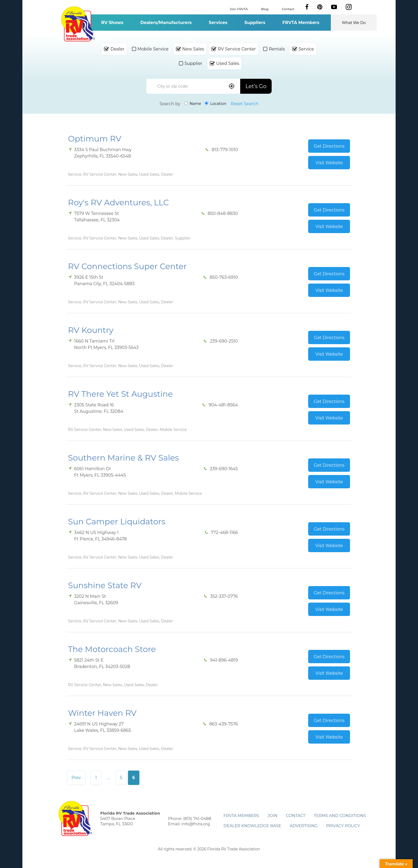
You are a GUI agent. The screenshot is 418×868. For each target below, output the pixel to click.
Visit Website (329, 163)
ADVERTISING (304, 826)
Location (216, 104)
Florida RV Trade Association (78, 24)
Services (218, 23)
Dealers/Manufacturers (166, 23)
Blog (265, 9)
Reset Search (245, 104)
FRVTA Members (301, 23)
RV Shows (112, 23)
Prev (76, 778)
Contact (288, 9)
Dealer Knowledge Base (252, 826)
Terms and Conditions (340, 816)
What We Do (354, 23)
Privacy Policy (343, 826)
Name (193, 104)
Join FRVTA (239, 9)
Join (273, 816)
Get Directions (329, 146)
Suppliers (255, 23)
